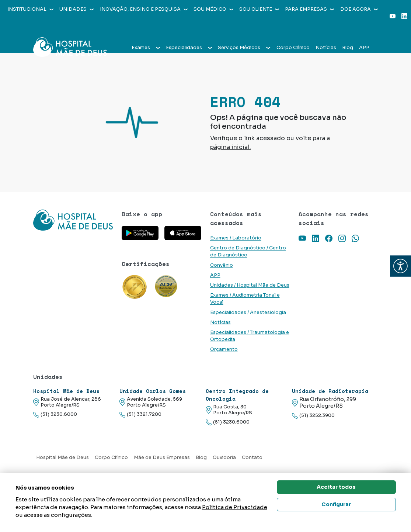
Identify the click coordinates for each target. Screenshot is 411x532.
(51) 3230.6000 (55, 414)
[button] (400, 266)
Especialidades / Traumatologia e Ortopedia (250, 336)
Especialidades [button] (189, 34)
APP (364, 34)
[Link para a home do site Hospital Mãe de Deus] (73, 220)
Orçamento (224, 349)
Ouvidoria (224, 457)
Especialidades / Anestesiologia (248, 312)
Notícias (326, 34)
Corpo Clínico (293, 34)
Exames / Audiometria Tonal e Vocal (245, 299)
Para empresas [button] (309, 9)
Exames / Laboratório (236, 238)
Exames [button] (146, 34)
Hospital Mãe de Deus (62, 457)
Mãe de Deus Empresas (162, 457)
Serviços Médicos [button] (244, 34)
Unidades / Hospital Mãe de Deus (250, 285)
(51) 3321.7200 (140, 414)
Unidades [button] (76, 9)
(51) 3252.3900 (313, 416)
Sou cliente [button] (259, 9)
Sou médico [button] (213, 9)
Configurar (336, 504)
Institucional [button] (30, 9)
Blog (348, 34)
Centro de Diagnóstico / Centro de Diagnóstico (248, 251)
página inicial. (231, 147)
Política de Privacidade (235, 507)
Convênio (222, 265)
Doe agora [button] (359, 9)
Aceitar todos (336, 487)
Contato (252, 457)
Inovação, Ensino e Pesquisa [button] (144, 9)
